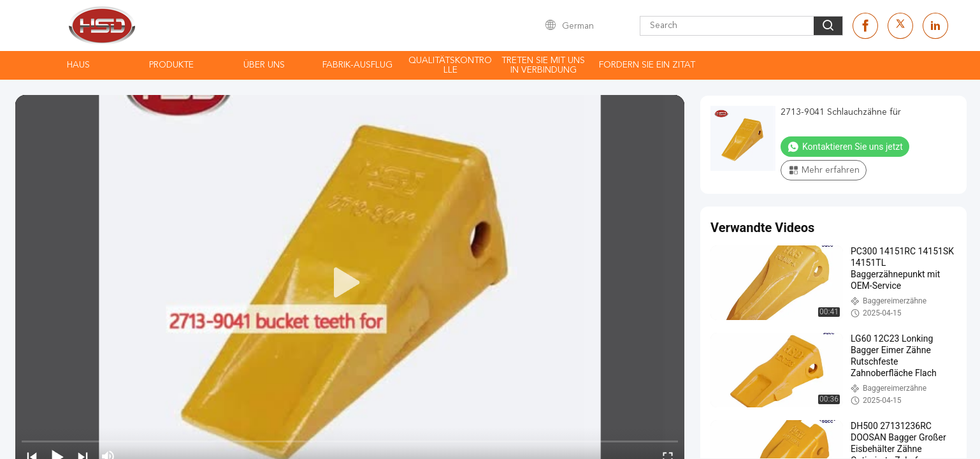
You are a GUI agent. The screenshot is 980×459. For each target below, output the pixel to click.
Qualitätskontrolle (450, 65)
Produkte (171, 65)
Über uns (264, 65)
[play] (350, 283)
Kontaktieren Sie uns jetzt (845, 147)
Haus (78, 65)
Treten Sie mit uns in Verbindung (543, 65)
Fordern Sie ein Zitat (647, 65)
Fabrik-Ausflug (357, 65)
